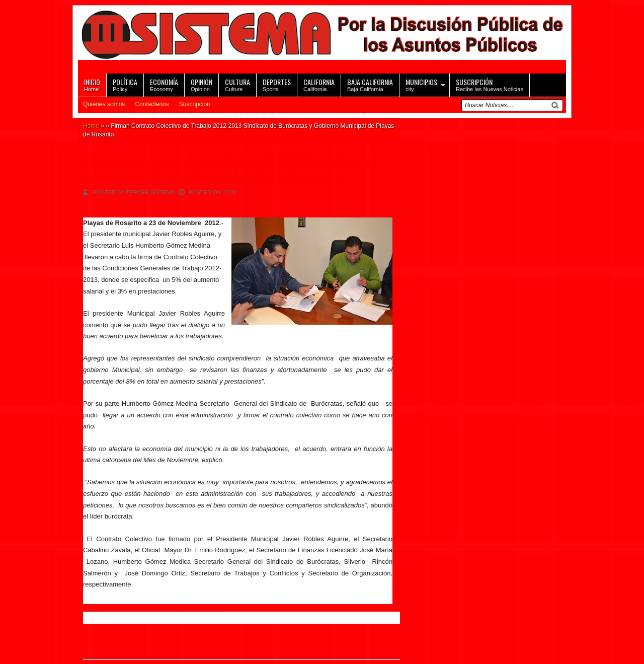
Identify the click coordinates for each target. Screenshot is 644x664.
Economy (164, 84)
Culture (237, 84)
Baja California (370, 84)
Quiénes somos (104, 104)
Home (92, 84)
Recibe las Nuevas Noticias (490, 84)
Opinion (202, 84)
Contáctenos (152, 104)
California (319, 84)
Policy (125, 84)
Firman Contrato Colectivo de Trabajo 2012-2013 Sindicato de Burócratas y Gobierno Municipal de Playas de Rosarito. (230, 169)
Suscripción (195, 104)
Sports (277, 84)
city (421, 84)
